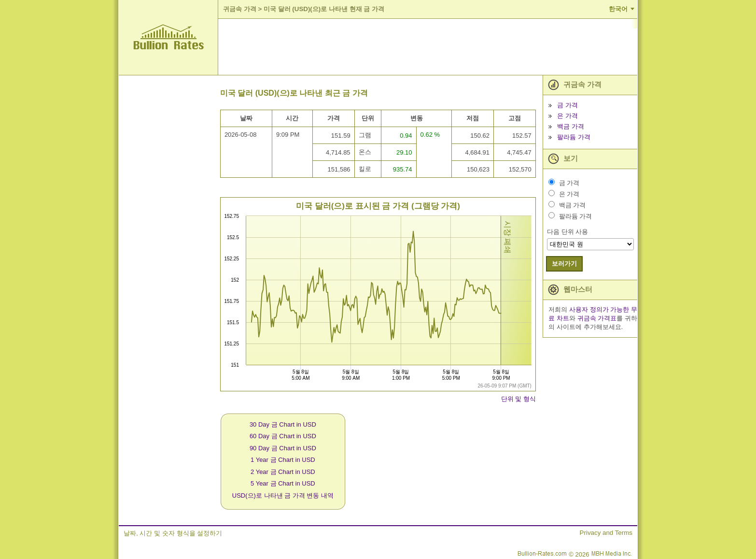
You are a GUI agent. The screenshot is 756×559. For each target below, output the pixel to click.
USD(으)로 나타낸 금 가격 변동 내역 (283, 495)
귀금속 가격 (240, 9)
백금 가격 (571, 126)
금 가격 (567, 105)
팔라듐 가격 (574, 137)
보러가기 (564, 264)
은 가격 (567, 116)
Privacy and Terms (606, 533)
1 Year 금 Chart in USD (283, 460)
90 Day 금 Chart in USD (283, 448)
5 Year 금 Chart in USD (283, 483)
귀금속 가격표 (597, 318)
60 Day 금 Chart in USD (283, 436)
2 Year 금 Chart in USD (283, 472)
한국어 (618, 9)
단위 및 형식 (518, 399)
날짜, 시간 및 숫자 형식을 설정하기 (173, 533)
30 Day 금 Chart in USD (283, 424)
